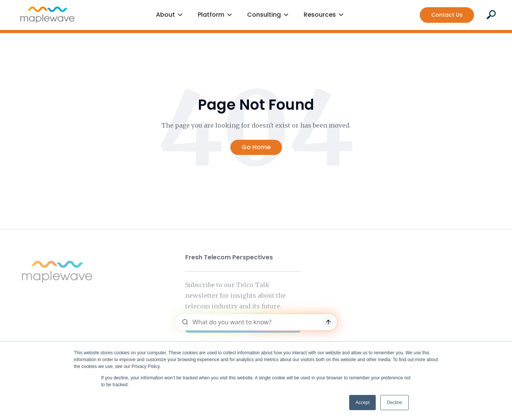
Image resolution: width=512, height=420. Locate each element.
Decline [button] (394, 403)
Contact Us (447, 15)
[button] (169, 15)
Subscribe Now (243, 324)
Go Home (256, 147)
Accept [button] (363, 403)
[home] (47, 15)
